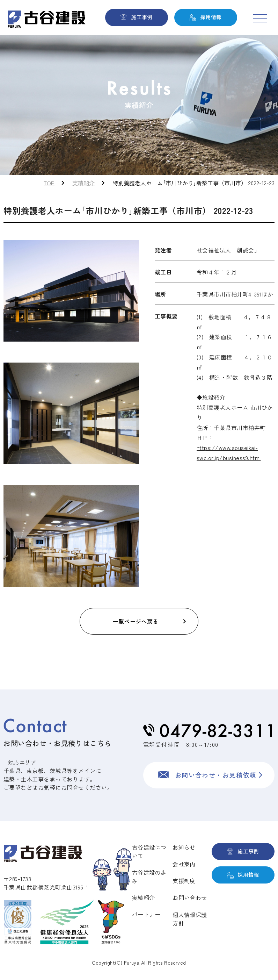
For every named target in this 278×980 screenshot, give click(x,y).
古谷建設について (149, 851)
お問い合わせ (190, 897)
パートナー (146, 914)
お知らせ (184, 847)
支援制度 (184, 881)
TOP (49, 183)
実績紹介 (83, 183)
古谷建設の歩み (149, 877)
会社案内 (184, 864)
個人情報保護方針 (190, 919)
